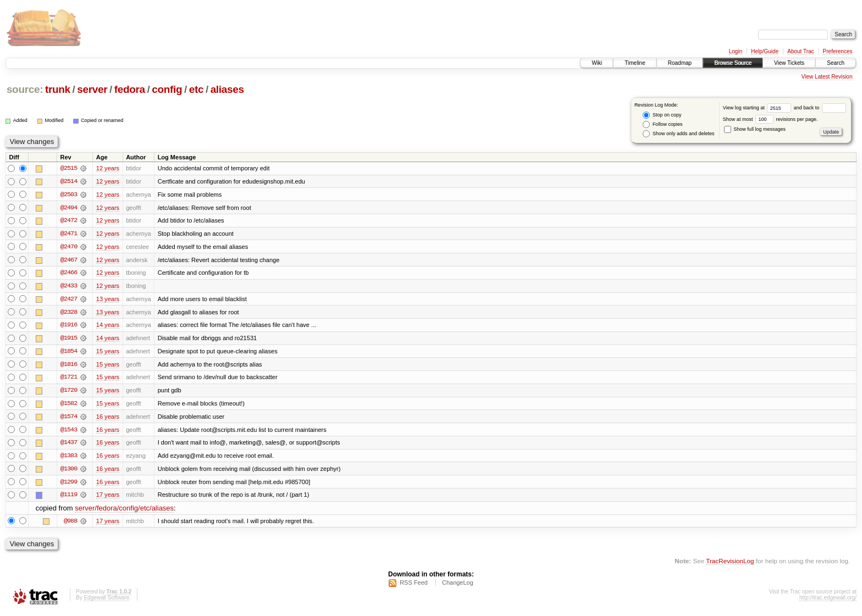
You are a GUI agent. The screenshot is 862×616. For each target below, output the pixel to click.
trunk (58, 89)
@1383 (69, 458)
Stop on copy (662, 115)
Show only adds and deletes (678, 134)
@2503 (69, 195)
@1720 (69, 392)
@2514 (69, 181)
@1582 (69, 406)
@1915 (69, 340)
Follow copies (662, 124)
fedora (130, 89)
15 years (108, 353)
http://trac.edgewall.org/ (828, 601)
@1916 (69, 326)
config (167, 89)
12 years (108, 168)
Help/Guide (765, 51)
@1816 (69, 366)
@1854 (69, 353)
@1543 (69, 432)
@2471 (69, 234)
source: (25, 89)
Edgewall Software (106, 601)
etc (196, 89)
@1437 (69, 445)
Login (736, 51)
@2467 (69, 260)
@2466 (69, 274)
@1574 (69, 419)
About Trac (800, 51)
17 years (108, 498)
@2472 (69, 221)
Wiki (597, 63)
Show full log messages (755, 129)
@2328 (69, 313)
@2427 (69, 300)
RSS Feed (414, 586)
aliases (227, 89)
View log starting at (758, 108)
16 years (108, 419)
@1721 (69, 379)
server (92, 89)
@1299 (69, 485)
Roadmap (680, 63)
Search (836, 63)
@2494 (69, 208)
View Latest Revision (827, 77)
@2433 (69, 287)
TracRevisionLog (730, 564)
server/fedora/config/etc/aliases (124, 511)
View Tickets (789, 63)
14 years (108, 326)
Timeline (635, 63)
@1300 (69, 471)
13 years (108, 300)
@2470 (69, 247)
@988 (70, 524)
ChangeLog (458, 586)
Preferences (838, 51)
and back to (820, 108)
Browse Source (733, 63)
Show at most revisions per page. (770, 119)
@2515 (69, 168)
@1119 (69, 498)
